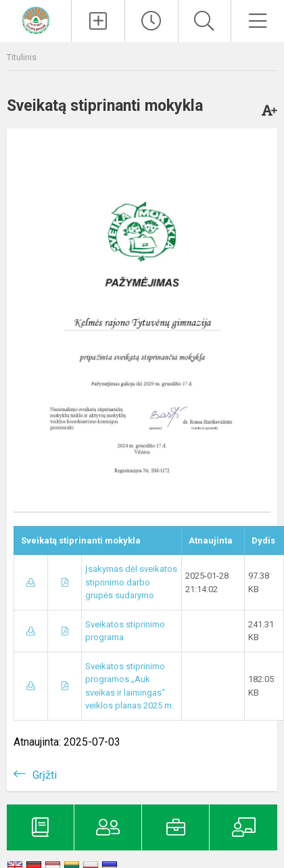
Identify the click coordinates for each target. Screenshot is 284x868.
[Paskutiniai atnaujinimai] (151, 21)
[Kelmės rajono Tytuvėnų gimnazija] (36, 19)
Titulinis (22, 57)
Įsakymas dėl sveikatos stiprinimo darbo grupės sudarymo (131, 582)
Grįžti (45, 775)
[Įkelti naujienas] (98, 21)
